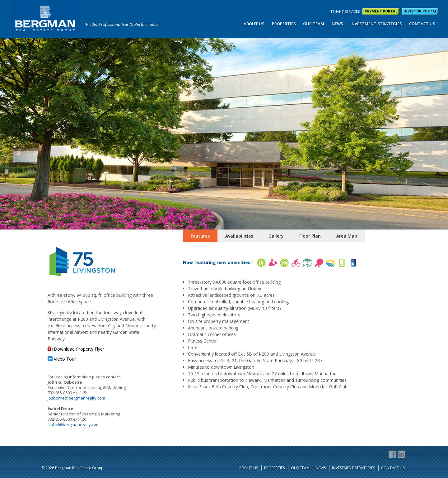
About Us (254, 24)
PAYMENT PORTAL (381, 11)
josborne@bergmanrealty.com (76, 398)
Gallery (276, 236)
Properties (284, 24)
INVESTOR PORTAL (420, 11)
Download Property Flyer (79, 349)
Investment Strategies (376, 24)
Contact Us (422, 24)
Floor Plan (310, 236)
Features (200, 236)
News (337, 24)
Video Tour (65, 359)
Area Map (347, 236)
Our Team (314, 24)
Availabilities (239, 236)
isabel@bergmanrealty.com (74, 424)
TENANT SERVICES (345, 11)
